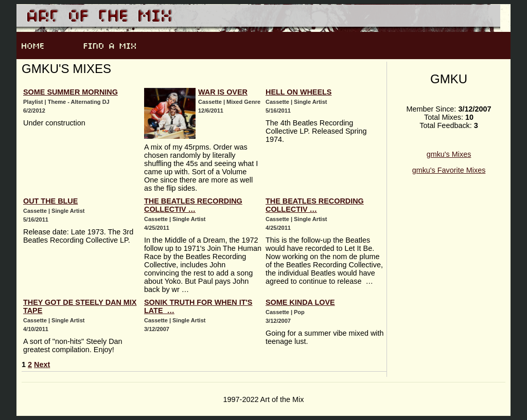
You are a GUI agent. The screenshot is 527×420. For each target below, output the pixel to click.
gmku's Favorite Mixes (449, 170)
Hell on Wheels (298, 92)
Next (42, 364)
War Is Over (223, 92)
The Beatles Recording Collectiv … (193, 205)
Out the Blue (50, 201)
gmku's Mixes (449, 154)
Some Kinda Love (300, 302)
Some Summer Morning (71, 92)
